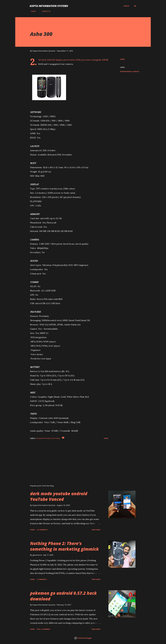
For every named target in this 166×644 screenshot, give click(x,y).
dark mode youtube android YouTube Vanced (59, 496)
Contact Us (45, 11)
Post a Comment (44, 629)
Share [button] (122, 59)
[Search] (126, 6)
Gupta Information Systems (49, 6)
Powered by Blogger (83, 638)
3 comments (42, 579)
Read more (96, 530)
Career (32, 11)
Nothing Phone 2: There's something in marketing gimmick (64, 546)
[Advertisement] (66, 458)
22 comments (42, 530)
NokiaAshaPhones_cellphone (130, 71)
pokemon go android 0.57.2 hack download (63, 596)
